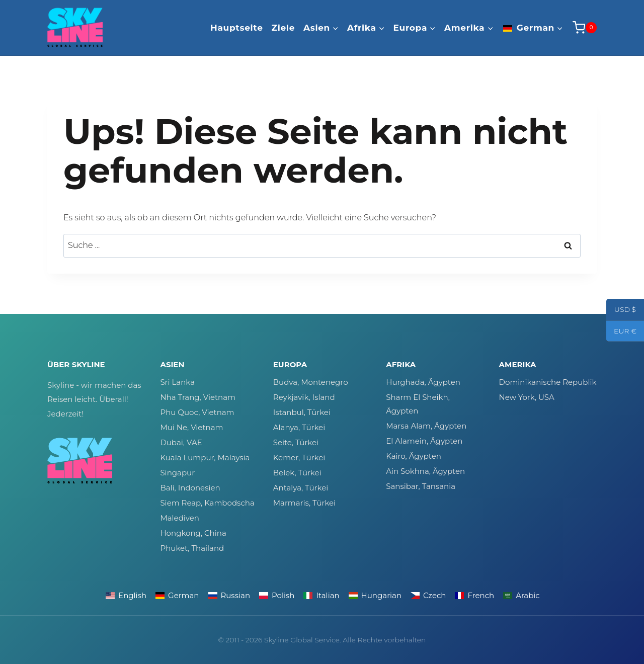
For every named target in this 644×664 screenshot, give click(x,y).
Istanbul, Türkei (302, 412)
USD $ (621, 310)
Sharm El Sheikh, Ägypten (418, 404)
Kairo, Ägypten (414, 456)
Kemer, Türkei (299, 458)
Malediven (180, 518)
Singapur (177, 473)
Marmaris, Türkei (304, 503)
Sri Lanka (177, 382)
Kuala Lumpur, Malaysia (205, 458)
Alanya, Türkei (299, 427)
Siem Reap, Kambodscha (207, 503)
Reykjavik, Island (304, 397)
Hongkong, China (193, 533)
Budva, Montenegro (311, 382)
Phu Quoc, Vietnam (197, 412)
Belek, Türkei (297, 473)
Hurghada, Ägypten (423, 382)
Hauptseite (237, 28)
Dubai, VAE (181, 442)
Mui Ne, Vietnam (191, 427)
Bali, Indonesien (190, 488)
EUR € (621, 332)
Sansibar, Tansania (421, 486)
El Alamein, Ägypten (424, 441)
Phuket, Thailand (192, 548)
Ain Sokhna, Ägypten (425, 471)
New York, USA (527, 397)
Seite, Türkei (296, 442)
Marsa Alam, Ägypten (426, 426)
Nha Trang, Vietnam (198, 397)
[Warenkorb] (585, 28)
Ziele (284, 28)
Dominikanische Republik (548, 382)
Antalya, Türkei (301, 488)
